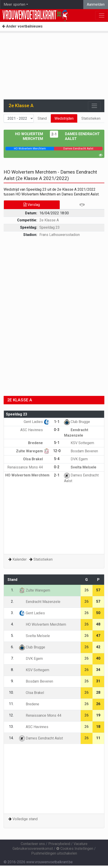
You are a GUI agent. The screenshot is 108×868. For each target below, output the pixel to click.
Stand (42, 118)
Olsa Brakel (36, 459)
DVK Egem (76, 459)
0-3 (57, 430)
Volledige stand (25, 819)
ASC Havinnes (35, 430)
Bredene (39, 443)
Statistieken (91, 118)
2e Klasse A (49, 220)
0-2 (57, 467)
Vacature (81, 844)
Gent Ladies (37, 422)
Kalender (20, 559)
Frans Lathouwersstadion (60, 235)
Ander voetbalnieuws (22, 26)
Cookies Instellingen (75, 849)
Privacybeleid (59, 844)
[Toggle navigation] (94, 106)
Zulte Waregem (33, 451)
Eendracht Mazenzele (40, 602)
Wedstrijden (64, 118)
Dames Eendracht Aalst (41, 738)
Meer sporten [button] (14, 4)
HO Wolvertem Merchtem (43, 624)
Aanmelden (96, 4)
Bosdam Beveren (81, 451)
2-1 (54, 134)
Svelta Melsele (80, 467)
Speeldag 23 (50, 227)
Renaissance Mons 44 (28, 467)
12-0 (57, 451)
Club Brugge (77, 422)
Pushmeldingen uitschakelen (54, 853)
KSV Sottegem (79, 443)
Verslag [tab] (32, 205)
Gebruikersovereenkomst (33, 849)
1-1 (57, 422)
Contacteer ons (33, 844)
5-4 (57, 459)
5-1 (57, 443)
